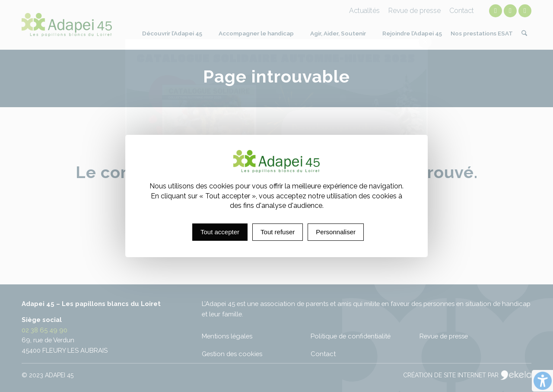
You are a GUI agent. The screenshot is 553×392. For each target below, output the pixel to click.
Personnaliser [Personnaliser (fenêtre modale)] (336, 232)
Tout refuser (278, 232)
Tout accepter (220, 232)
